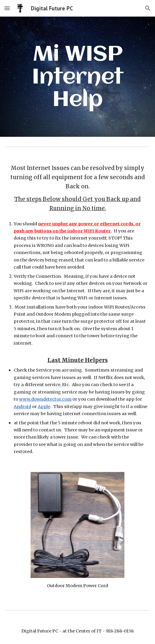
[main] (77, 77)
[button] (7, 8)
